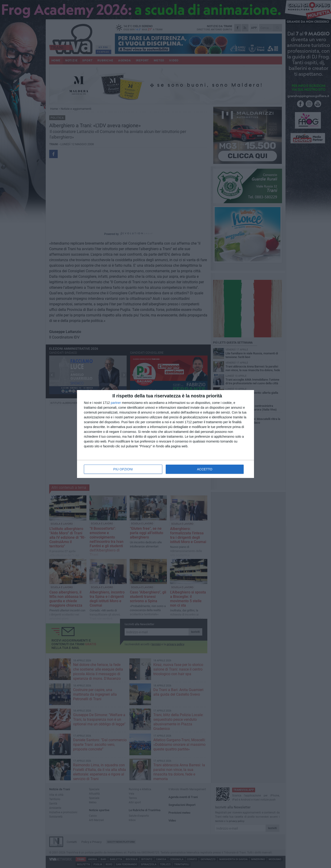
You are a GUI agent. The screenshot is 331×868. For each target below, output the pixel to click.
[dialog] (165, 434)
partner (116, 403)
